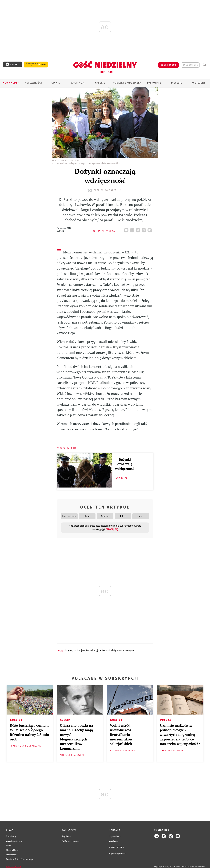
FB (133, 229)
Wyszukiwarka (204, 65)
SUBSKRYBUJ (168, 65)
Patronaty (154, 83)
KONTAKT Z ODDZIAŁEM (127, 83)
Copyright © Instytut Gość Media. (168, 867)
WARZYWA (129, 651)
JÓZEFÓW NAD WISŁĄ (107, 651)
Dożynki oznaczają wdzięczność (125, 464)
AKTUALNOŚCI (33, 83)
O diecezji (199, 83)
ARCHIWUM (78, 83)
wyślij (150, 229)
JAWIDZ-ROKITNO (89, 651)
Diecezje (176, 83)
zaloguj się (190, 65)
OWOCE (121, 651)
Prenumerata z (32, 65)
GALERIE (100, 83)
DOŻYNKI (69, 651)
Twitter (139, 229)
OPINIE (56, 83)
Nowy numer (11, 83)
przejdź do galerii (105, 190)
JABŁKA (77, 651)
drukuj (145, 229)
